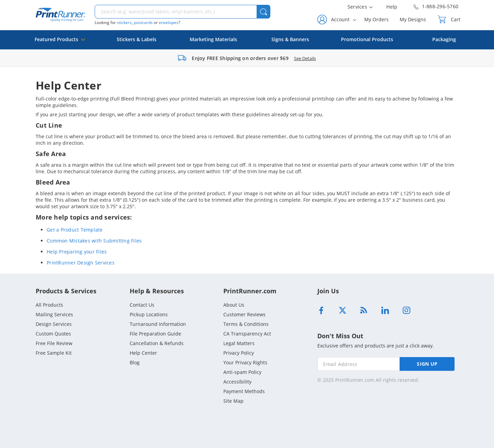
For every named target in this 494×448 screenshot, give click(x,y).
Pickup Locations (149, 314)
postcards (143, 22)
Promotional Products (367, 39)
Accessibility (237, 382)
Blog (135, 362)
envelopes (169, 22)
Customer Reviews (244, 314)
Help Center (143, 353)
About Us (234, 305)
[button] (263, 12)
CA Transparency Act (247, 334)
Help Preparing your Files (77, 252)
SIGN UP (427, 364)
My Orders (377, 19)
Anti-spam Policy (242, 372)
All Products (49, 305)
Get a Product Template (75, 230)
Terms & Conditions (246, 324)
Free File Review (54, 343)
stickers (124, 22)
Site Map (233, 401)
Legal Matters (239, 343)
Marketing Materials (213, 39)
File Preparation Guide (155, 334)
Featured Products (60, 43)
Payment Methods (244, 391)
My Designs (413, 19)
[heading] (247, 85)
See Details (305, 58)
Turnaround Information (158, 324)
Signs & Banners (290, 39)
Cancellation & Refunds (157, 343)
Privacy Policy (239, 353)
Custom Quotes (53, 334)
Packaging (444, 39)
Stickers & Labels (137, 39)
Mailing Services (54, 314)
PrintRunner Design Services (81, 263)
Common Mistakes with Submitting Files (94, 241)
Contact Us (142, 305)
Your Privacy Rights (245, 362)
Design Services (54, 324)
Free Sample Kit (54, 353)
